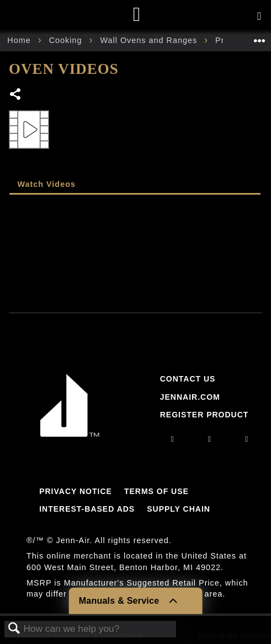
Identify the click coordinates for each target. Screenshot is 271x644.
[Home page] (137, 15)
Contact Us (188, 379)
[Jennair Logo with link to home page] (70, 434)
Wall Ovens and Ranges (150, 40)
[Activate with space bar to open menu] (259, 17)
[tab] (135, 185)
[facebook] (210, 439)
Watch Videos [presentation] (46, 184)
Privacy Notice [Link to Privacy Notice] (76, 491)
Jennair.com (190, 397)
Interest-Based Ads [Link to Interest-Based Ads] (87, 509)
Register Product (204, 415)
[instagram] (173, 439)
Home (20, 40)
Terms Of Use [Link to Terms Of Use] (156, 491)
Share (16, 95)
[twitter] (247, 439)
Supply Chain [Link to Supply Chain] (179, 509)
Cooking (67, 40)
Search (14, 629)
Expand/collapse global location (259, 37)
